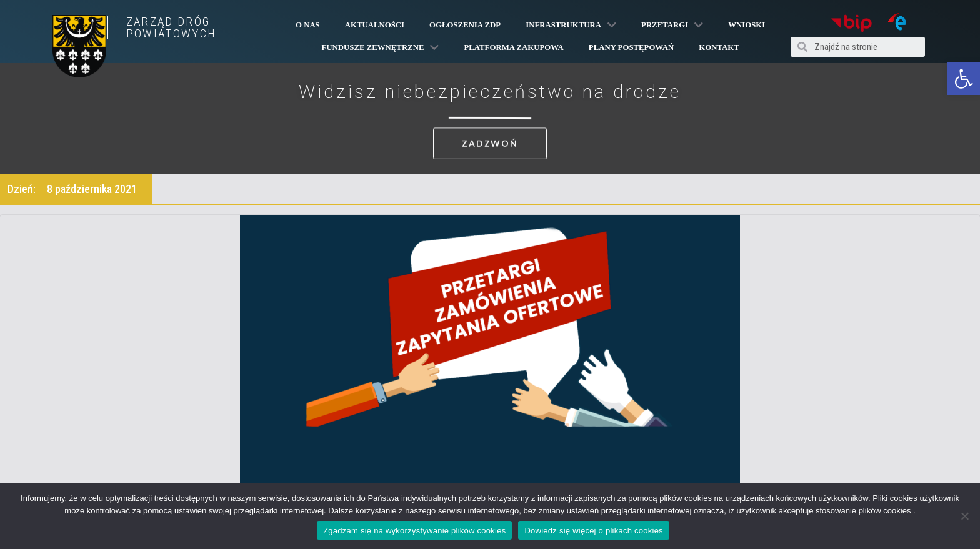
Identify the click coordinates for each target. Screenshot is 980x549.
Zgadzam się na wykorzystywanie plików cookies (414, 531)
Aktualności (375, 25)
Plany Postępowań (631, 47)
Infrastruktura (571, 25)
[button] (964, 79)
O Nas (308, 25)
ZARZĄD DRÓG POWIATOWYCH (171, 27)
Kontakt (719, 47)
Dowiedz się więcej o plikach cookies (593, 531)
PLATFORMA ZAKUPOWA (513, 47)
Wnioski (747, 25)
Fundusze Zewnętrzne (381, 47)
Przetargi (672, 25)
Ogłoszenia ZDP (465, 25)
